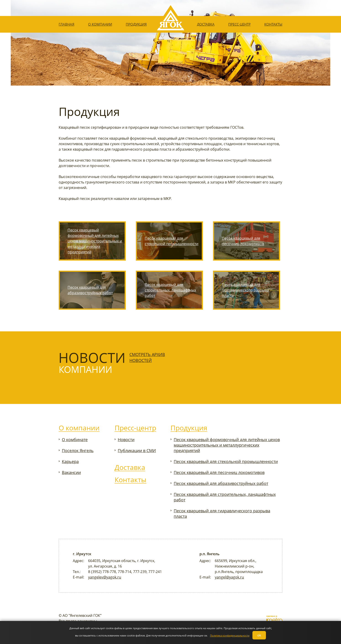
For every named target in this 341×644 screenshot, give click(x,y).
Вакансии (71, 472)
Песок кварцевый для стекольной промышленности (172, 241)
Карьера (70, 461)
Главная (67, 24)
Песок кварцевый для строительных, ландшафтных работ (170, 290)
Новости (126, 440)
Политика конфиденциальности (230, 635)
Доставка (206, 24)
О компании (100, 24)
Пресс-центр (239, 24)
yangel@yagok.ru (229, 577)
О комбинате (75, 440)
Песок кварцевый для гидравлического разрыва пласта (245, 290)
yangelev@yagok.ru (105, 577)
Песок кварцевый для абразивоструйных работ (90, 290)
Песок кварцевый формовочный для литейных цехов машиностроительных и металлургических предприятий (95, 241)
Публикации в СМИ (137, 450)
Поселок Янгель (78, 450)
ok (259, 635)
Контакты (273, 24)
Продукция (136, 24)
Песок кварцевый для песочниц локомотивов (243, 241)
